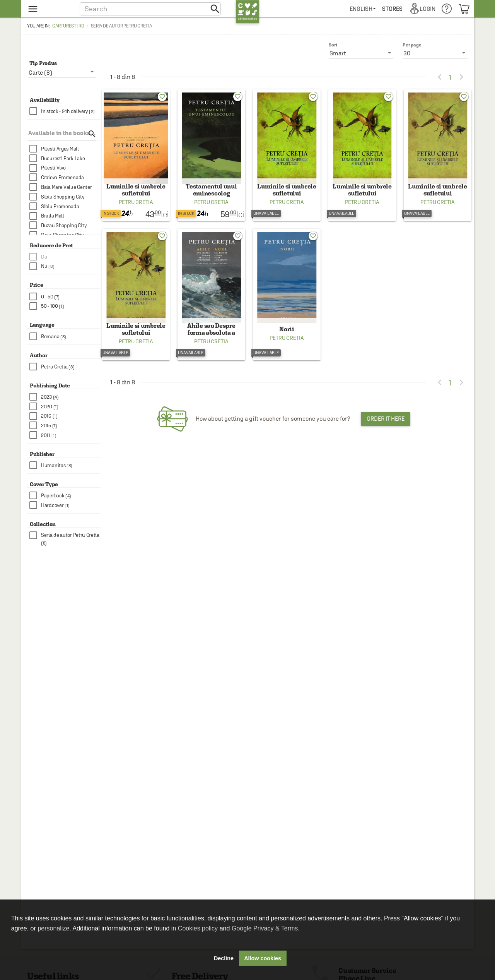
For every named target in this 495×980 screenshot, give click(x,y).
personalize (53, 928)
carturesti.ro (68, 26)
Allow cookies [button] (263, 958)
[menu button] (49, 9)
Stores (394, 9)
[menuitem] (364, 9)
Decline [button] (224, 958)
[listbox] (435, 53)
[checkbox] (65, 111)
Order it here (386, 429)
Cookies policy (198, 928)
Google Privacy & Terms (265, 928)
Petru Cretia (136, 207)
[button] (150, 9)
